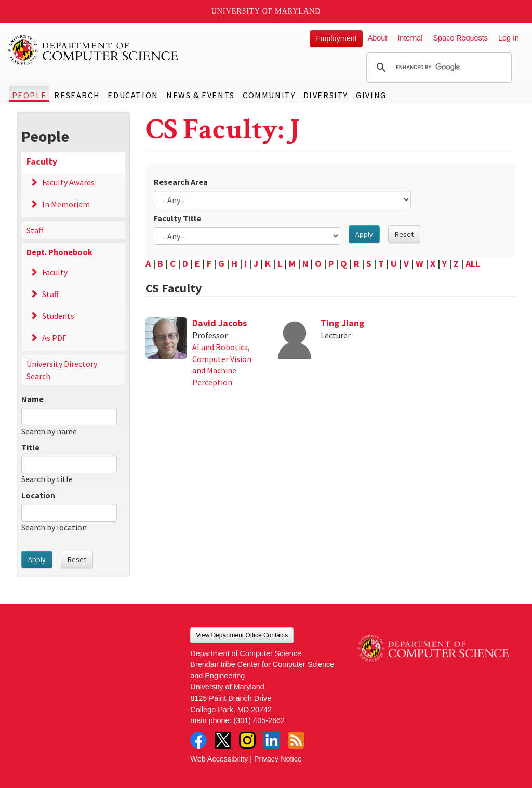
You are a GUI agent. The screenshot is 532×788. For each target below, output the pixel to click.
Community (269, 95)
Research (77, 95)
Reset (77, 559)
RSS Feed (296, 740)
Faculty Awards (68, 182)
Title (30, 447)
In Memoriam (66, 204)
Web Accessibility (219, 759)
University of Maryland (266, 11)
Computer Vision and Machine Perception (222, 371)
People (29, 95)
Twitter (223, 740)
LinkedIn (272, 740)
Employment (336, 38)
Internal (410, 38)
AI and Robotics (220, 347)
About (378, 38)
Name (32, 399)
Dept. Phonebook (59, 252)
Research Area (181, 182)
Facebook (198, 740)
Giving (371, 95)
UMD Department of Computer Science (94, 50)
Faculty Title (177, 218)
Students (58, 316)
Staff (35, 230)
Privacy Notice (278, 759)
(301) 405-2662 (259, 720)
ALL (473, 264)
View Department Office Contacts (242, 635)
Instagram (247, 740)
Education (133, 95)
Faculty (42, 162)
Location (38, 495)
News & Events (201, 95)
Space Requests (460, 38)
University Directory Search (62, 370)
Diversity (326, 95)
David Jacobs (220, 323)
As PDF (54, 338)
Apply (37, 559)
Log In (509, 38)
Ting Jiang (342, 323)
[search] (437, 68)
